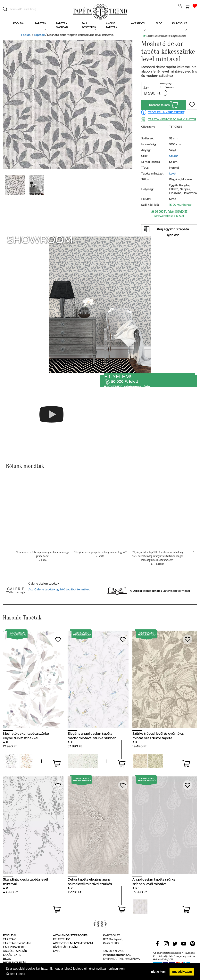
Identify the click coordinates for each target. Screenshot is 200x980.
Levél (173, 174)
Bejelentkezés (14, 963)
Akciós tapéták (15, 951)
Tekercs (169, 87)
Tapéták (39, 35)
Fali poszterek (15, 947)
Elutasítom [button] (158, 972)
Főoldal (26, 35)
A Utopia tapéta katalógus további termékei (160, 591)
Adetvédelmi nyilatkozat (73, 943)
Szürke (174, 156)
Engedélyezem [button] (182, 972)
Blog (7, 959)
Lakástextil (12, 955)
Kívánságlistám (65, 947)
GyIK (56, 951)
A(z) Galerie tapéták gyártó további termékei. (59, 589)
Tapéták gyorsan (17, 943)
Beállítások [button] (16, 974)
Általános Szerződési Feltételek (71, 937)
